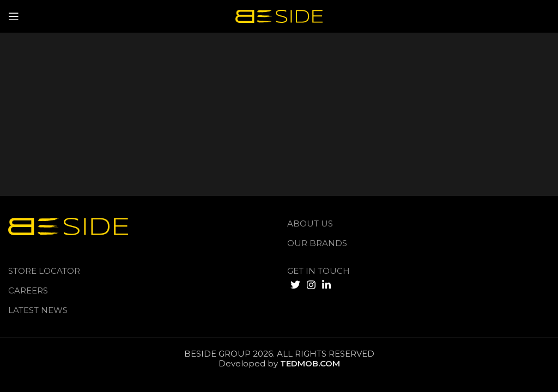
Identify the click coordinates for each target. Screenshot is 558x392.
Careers (28, 290)
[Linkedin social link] (326, 285)
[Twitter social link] (295, 285)
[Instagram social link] (311, 285)
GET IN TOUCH (319, 271)
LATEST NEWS (38, 310)
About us (310, 223)
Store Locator (44, 271)
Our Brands (317, 243)
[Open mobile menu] (14, 16)
